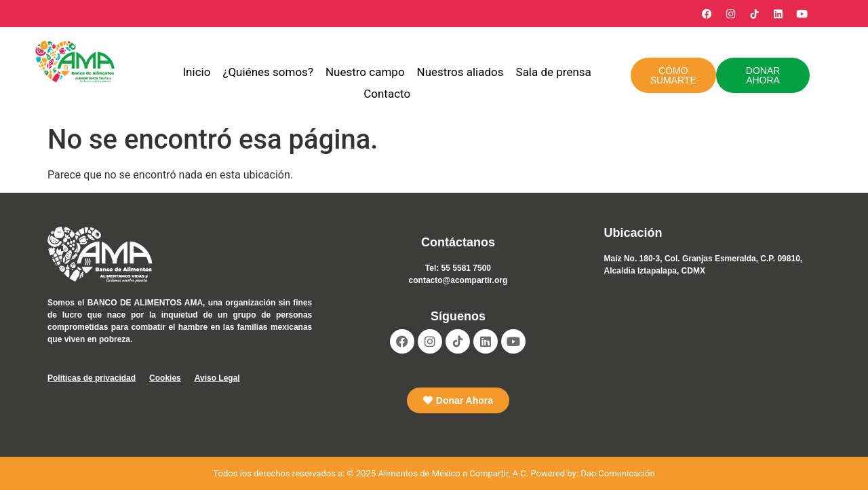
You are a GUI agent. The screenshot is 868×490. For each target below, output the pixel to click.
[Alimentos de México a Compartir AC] (712, 362)
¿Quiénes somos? (268, 72)
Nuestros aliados (460, 72)
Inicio (197, 72)
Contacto (387, 94)
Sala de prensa (554, 72)
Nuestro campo (365, 72)
